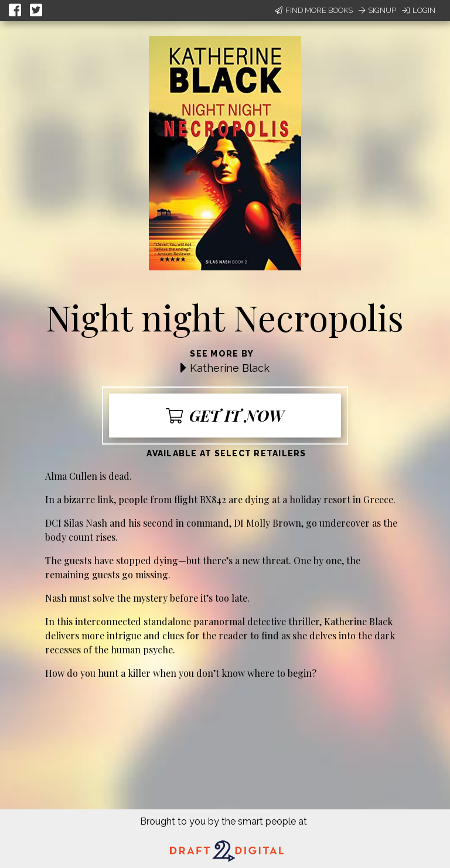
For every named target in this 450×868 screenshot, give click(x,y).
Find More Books (314, 10)
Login (419, 10)
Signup (377, 10)
